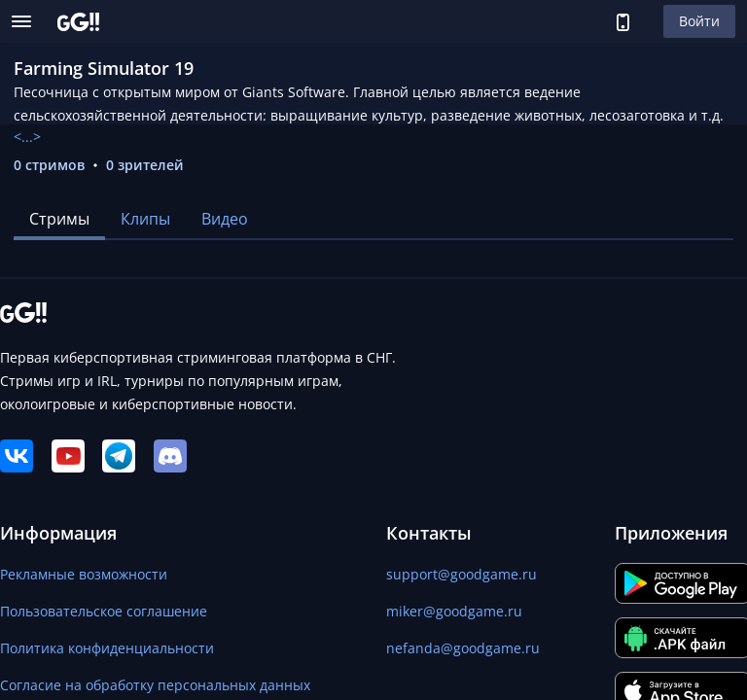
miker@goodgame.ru (454, 611)
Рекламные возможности (84, 574)
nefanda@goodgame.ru (463, 648)
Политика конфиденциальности (107, 648)
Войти (699, 21)
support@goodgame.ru (462, 574)
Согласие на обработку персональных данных (155, 685)
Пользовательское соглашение (104, 611)
